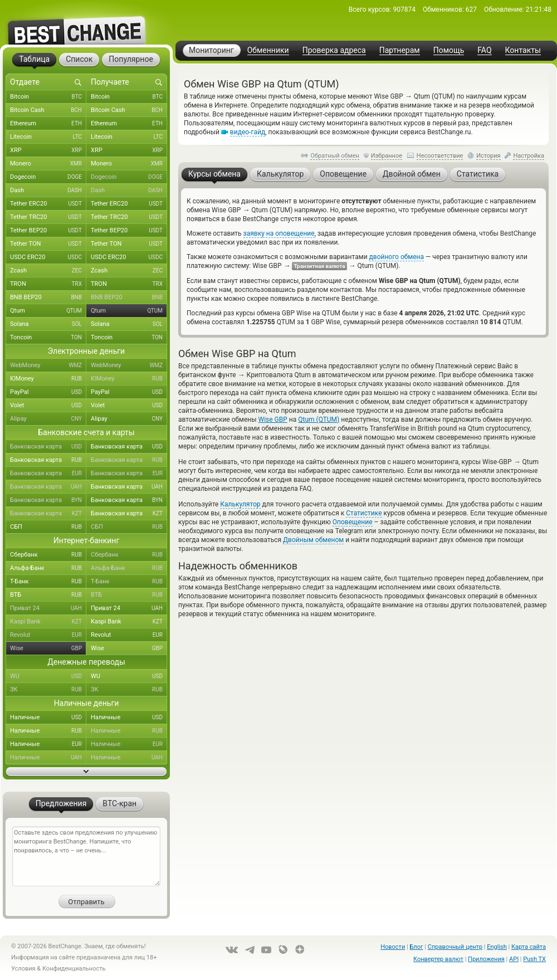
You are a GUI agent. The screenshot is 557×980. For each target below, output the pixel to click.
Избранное (387, 156)
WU (48, 676)
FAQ (484, 50)
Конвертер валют (438, 959)
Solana (48, 324)
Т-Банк (48, 582)
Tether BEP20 (48, 231)
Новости (393, 947)
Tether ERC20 (48, 204)
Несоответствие (440, 156)
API (514, 959)
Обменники (268, 50)
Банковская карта (48, 447)
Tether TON (48, 244)
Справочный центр (455, 947)
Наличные (48, 718)
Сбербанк (48, 555)
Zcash (48, 271)
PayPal (48, 392)
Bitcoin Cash (48, 110)
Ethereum (48, 124)
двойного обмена (397, 257)
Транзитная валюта (319, 266)
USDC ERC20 (48, 257)
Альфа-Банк (48, 568)
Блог (416, 947)
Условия (23, 969)
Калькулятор (240, 504)
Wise (48, 649)
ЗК (48, 690)
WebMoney (48, 365)
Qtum (48, 311)
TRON (48, 284)
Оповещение (353, 522)
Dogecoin (48, 177)
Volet (48, 406)
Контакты (523, 50)
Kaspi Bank (48, 622)
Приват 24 (48, 608)
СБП (48, 527)
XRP (48, 150)
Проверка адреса (334, 50)
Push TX (534, 959)
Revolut (48, 635)
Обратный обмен (335, 156)
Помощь (449, 50)
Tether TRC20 (48, 217)
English (497, 947)
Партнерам (400, 50)
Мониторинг (211, 50)
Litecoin (48, 137)
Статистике (364, 513)
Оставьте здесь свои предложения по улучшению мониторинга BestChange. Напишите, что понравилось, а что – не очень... (86, 856)
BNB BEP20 (48, 298)
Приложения (486, 959)
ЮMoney (48, 379)
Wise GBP (273, 420)
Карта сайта (529, 947)
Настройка (529, 156)
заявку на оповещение (279, 233)
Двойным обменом (313, 540)
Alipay (48, 419)
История (488, 156)
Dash (48, 191)
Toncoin (48, 338)
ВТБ (48, 595)
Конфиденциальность (74, 969)
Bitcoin (48, 97)
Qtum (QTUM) (319, 420)
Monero (48, 164)
